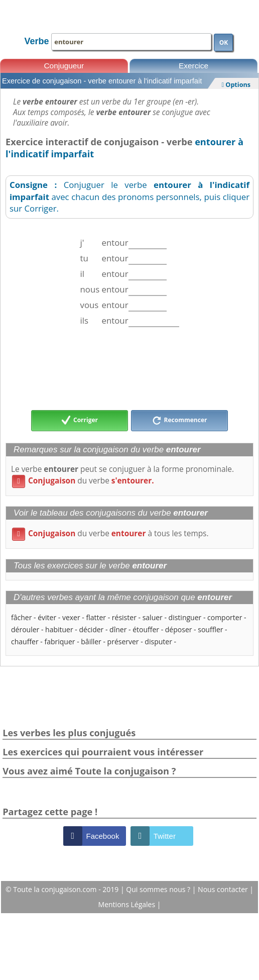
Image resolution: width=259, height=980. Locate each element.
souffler (210, 629)
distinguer (185, 617)
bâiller (91, 642)
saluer (153, 617)
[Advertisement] (129, 368)
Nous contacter (224, 889)
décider (91, 629)
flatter (96, 617)
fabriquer (59, 642)
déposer (179, 629)
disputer (158, 642)
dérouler (25, 629)
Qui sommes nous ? (159, 889)
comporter (225, 617)
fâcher (21, 617)
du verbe (83, 481)
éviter (47, 617)
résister (124, 617)
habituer (59, 629)
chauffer (25, 642)
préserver (123, 642)
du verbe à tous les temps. (110, 533)
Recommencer (180, 421)
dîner (118, 629)
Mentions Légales (128, 904)
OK (224, 42)
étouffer (146, 629)
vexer (71, 617)
